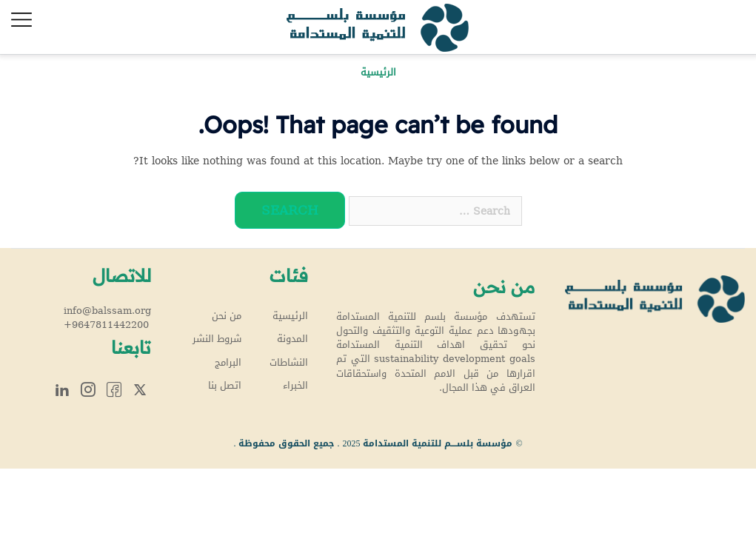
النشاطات (289, 363)
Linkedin (62, 389)
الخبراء (295, 386)
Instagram (88, 389)
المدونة (292, 339)
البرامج (228, 363)
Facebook (114, 389)
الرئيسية (290, 316)
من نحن (227, 316)
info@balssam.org (107, 311)
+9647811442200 (106, 325)
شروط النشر (217, 339)
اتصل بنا (225, 386)
